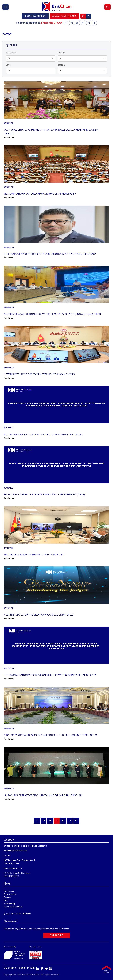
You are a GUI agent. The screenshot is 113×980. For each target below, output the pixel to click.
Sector (61, 65)
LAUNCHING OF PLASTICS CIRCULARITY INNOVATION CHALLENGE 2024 (43, 795)
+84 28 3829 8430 (11, 876)
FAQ (6, 901)
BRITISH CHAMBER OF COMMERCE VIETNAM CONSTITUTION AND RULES (43, 435)
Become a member (35, 16)
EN (83, 16)
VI (88, 16)
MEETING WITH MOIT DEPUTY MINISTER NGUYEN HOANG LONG (39, 374)
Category (11, 53)
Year (8, 65)
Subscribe (57, 935)
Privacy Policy (9, 904)
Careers (7, 897)
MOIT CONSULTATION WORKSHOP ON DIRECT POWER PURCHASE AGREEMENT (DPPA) (50, 675)
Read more (9, 138)
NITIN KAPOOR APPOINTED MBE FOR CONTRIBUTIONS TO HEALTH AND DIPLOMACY (50, 254)
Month (61, 53)
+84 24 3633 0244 (11, 864)
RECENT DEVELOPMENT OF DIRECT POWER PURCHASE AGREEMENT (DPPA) (44, 495)
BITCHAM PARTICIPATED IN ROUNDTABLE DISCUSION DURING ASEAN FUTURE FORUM (50, 735)
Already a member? (65, 16)
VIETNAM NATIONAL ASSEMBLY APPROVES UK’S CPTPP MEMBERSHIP (40, 194)
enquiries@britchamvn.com (15, 851)
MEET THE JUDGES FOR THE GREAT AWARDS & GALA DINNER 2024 (39, 615)
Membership (9, 891)
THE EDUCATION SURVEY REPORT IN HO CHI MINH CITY (34, 555)
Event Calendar (10, 894)
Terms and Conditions (13, 907)
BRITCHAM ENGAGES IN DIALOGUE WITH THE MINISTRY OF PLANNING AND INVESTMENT (52, 314)
